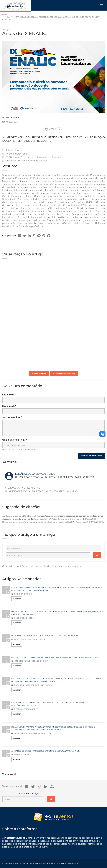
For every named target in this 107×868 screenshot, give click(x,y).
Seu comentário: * (12, 417)
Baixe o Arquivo (39, 374)
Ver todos (8, 774)
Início (5, 15)
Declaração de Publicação (64, 374)
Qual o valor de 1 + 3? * (15, 440)
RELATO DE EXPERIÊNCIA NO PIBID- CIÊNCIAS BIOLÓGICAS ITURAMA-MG (45, 636)
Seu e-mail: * (9, 406)
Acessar (17, 599)
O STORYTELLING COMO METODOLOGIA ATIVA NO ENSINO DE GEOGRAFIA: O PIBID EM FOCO (55, 657)
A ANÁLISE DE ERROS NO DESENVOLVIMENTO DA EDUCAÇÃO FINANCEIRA (46, 751)
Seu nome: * (9, 395)
